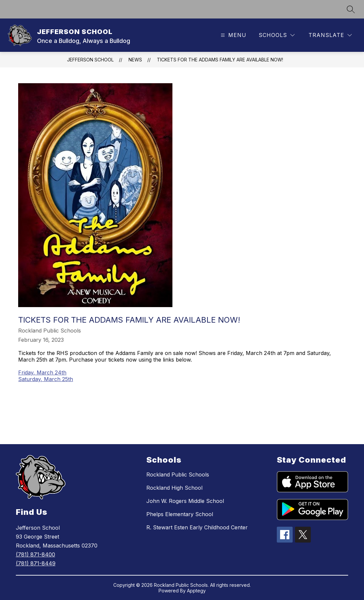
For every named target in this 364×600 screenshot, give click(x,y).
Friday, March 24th (42, 372)
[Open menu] (233, 35)
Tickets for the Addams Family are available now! (220, 60)
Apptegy (196, 591)
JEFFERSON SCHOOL (90, 60)
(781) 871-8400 (36, 554)
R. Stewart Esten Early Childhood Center (197, 527)
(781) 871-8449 (36, 563)
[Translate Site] (330, 35)
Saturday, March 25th (46, 379)
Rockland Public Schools (178, 475)
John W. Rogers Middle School (185, 501)
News (135, 60)
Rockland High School (174, 488)
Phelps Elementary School (180, 514)
